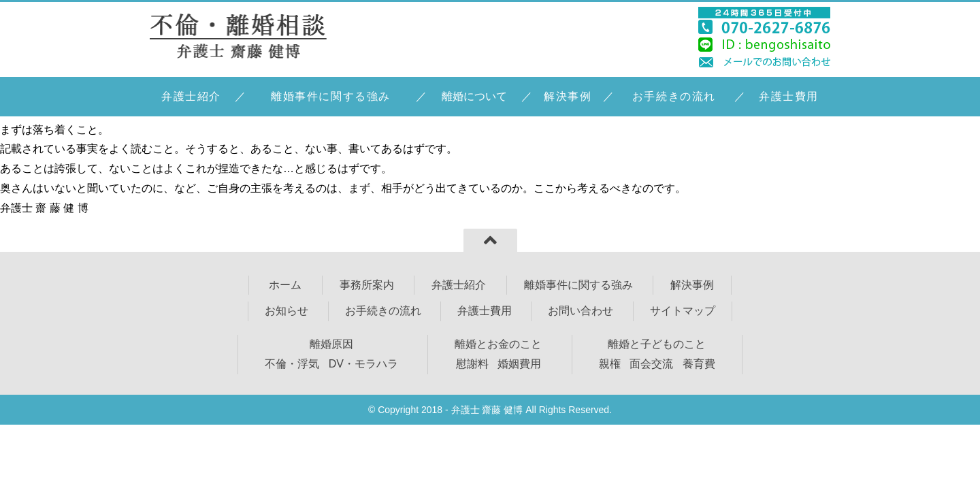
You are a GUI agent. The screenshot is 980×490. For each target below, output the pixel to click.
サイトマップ (683, 311)
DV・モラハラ (363, 364)
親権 (610, 364)
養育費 (699, 364)
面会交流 (651, 364)
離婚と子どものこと (657, 344)
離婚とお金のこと (498, 344)
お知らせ (287, 311)
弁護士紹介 (191, 96)
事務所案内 (367, 285)
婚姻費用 (519, 364)
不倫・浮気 (292, 364)
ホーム (284, 285)
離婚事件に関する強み (331, 96)
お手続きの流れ (674, 96)
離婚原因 (331, 344)
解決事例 (568, 96)
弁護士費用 (789, 96)
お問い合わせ (581, 311)
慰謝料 (472, 364)
